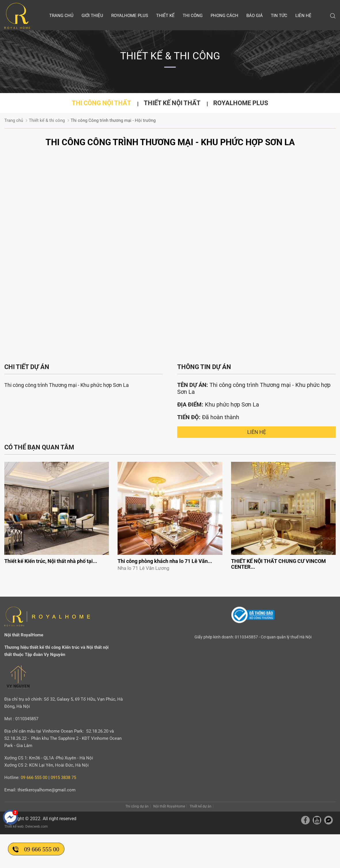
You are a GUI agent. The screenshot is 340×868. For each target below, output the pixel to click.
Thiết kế (165, 16)
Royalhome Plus (130, 16)
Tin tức (279, 16)
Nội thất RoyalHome (169, 806)
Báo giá (255, 16)
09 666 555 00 (41, 849)
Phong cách (224, 16)
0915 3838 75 (63, 778)
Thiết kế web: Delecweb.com (26, 827)
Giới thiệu (92, 16)
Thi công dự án (137, 806)
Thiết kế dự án (201, 806)
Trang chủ (61, 16)
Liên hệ (303, 16)
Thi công (193, 16)
